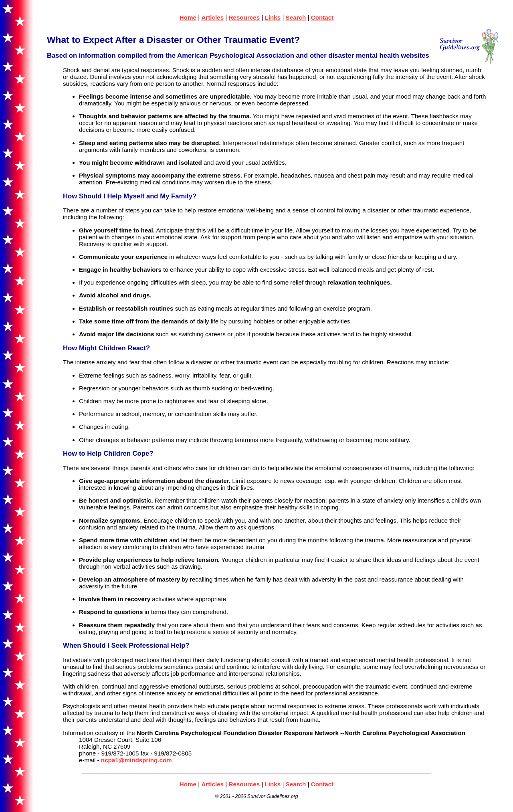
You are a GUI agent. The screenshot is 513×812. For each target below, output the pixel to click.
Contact (322, 17)
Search (296, 17)
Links (273, 17)
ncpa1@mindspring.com (136, 760)
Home (188, 17)
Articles (212, 17)
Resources (244, 17)
